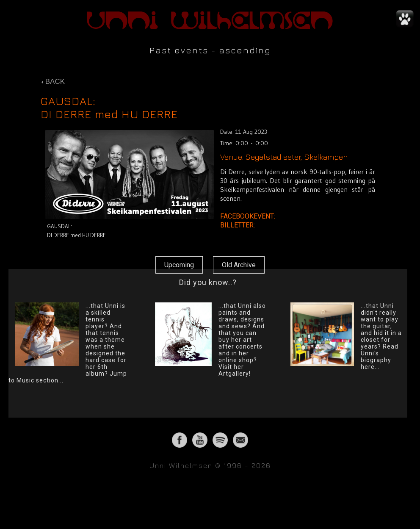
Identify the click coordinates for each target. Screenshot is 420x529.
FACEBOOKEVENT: (249, 216)
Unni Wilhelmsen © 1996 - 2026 (210, 465)
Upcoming (179, 265)
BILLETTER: (238, 225)
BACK (53, 82)
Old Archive (239, 265)
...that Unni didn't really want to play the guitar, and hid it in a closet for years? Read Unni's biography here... (381, 336)
